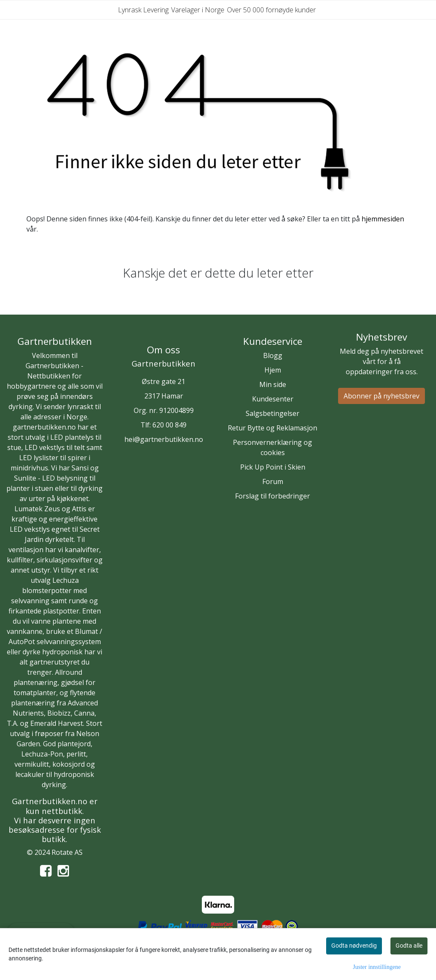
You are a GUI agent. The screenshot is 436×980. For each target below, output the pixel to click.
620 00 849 (169, 425)
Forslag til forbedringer (272, 496)
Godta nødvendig (354, 946)
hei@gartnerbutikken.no (164, 439)
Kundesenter (273, 399)
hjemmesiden (383, 219)
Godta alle (409, 946)
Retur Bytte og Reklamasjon (272, 428)
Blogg (273, 355)
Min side (273, 384)
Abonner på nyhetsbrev (381, 396)
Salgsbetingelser (272, 413)
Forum (273, 481)
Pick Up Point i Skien (273, 467)
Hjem (273, 370)
